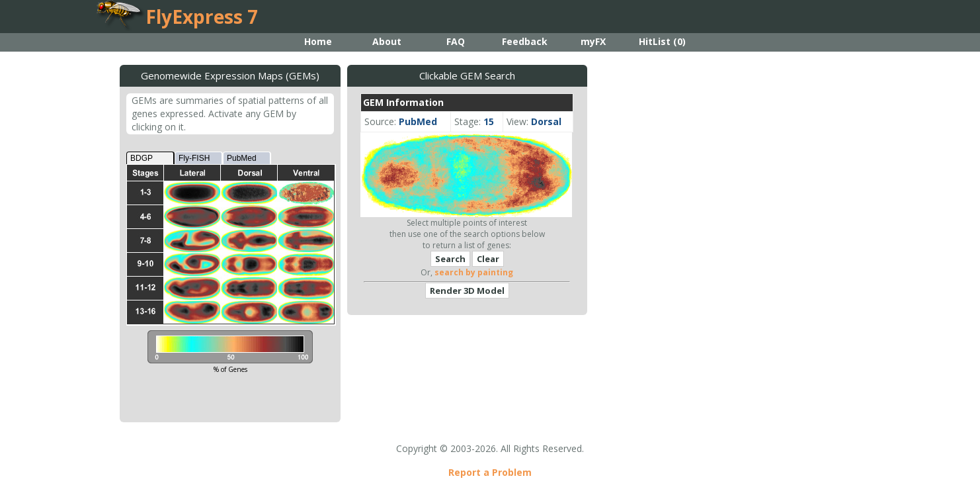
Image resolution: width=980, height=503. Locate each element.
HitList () (662, 41)
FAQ (456, 41)
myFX (593, 41)
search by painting (474, 272)
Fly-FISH (194, 158)
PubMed (242, 158)
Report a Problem (490, 472)
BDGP (142, 158)
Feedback (525, 41)
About (387, 41)
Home (318, 41)
